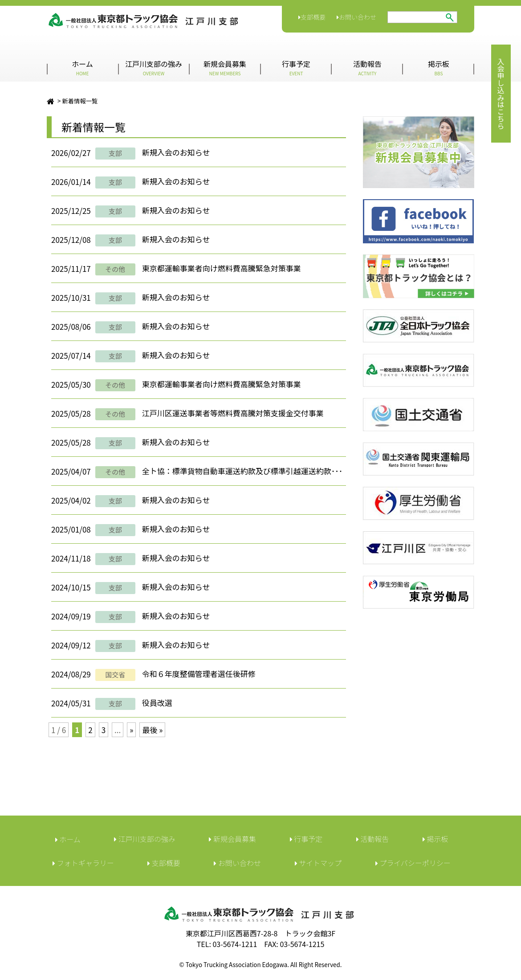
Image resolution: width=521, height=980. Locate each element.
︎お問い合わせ (237, 863)
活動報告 (367, 68)
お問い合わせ (356, 17)
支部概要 (312, 17)
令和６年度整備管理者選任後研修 (199, 674)
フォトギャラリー (83, 863)
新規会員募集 (225, 68)
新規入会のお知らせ (176, 152)
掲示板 (439, 68)
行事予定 (296, 68)
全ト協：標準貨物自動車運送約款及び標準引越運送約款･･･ (242, 471)
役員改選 (157, 703)
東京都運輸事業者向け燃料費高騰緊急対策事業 (222, 268)
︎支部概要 (164, 863)
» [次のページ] (131, 730)
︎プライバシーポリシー (413, 863)
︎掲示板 (436, 839)
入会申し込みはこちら (501, 94)
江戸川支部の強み (154, 68)
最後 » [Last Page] (152, 730)
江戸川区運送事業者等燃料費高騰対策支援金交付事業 (233, 413)
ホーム (82, 68)
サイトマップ (318, 863)
